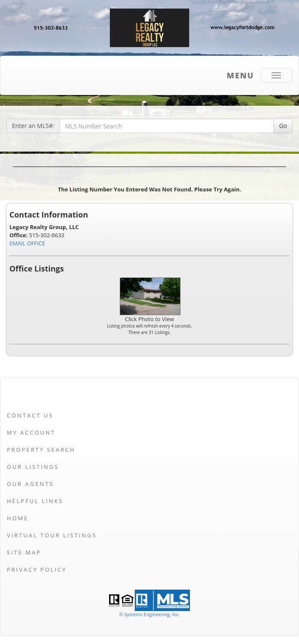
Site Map (24, 552)
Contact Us (30, 415)
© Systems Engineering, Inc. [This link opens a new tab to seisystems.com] (149, 614)
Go (283, 126)
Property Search (41, 450)
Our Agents (30, 484)
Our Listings (33, 467)
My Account (31, 432)
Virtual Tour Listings (52, 535)
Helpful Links (35, 501)
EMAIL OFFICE (27, 243)
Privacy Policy (37, 569)
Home (18, 518)
